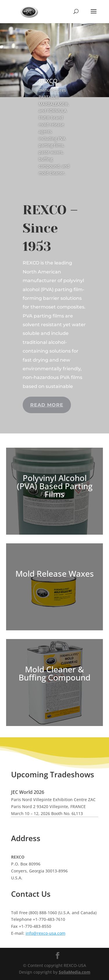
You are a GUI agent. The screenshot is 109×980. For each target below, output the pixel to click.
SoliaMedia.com (75, 972)
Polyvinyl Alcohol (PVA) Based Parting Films (55, 486)
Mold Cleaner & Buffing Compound (54, 673)
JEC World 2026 (28, 792)
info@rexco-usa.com (45, 933)
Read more (47, 405)
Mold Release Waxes (55, 574)
